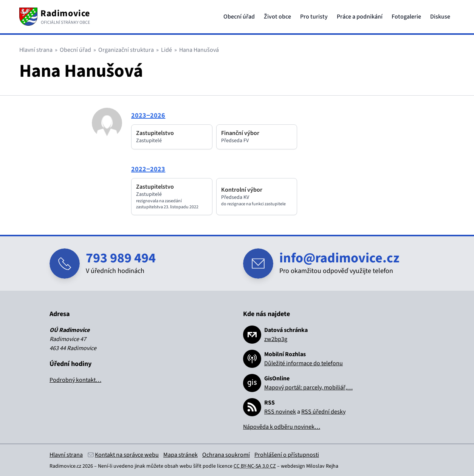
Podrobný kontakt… (75, 380)
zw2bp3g (276, 339)
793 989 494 (121, 258)
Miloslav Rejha (322, 466)
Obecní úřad (239, 17)
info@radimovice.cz (339, 258)
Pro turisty (314, 17)
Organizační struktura (126, 50)
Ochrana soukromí (226, 455)
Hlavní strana (36, 50)
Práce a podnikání (360, 17)
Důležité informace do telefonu (304, 363)
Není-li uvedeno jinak (122, 466)
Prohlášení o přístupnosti (287, 455)
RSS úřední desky (323, 412)
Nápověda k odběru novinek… (282, 427)
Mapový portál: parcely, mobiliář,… (308, 388)
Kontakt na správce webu (127, 455)
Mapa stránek (180, 455)
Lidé (167, 50)
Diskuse (440, 17)
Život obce (277, 17)
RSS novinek (280, 412)
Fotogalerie (406, 17)
